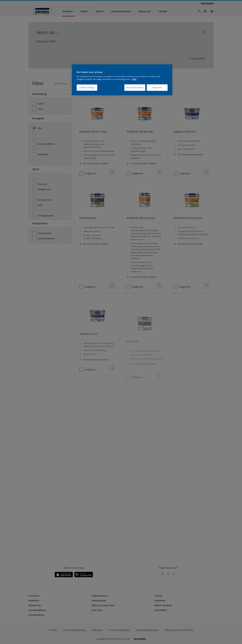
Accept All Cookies (135, 88)
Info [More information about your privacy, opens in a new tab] (134, 79)
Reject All (157, 88)
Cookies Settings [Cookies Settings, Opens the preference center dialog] (87, 88)
